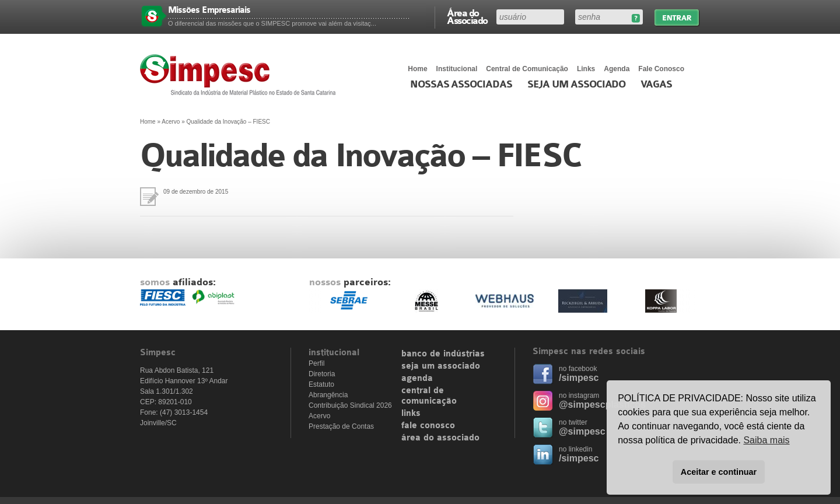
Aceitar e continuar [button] (719, 472)
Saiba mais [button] (766, 440)
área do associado (440, 438)
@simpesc (582, 431)
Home (417, 69)
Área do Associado (467, 16)
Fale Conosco (661, 69)
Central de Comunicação (527, 69)
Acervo (171, 122)
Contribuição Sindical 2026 (350, 405)
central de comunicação (429, 396)
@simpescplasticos (602, 405)
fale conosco (428, 426)
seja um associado (441, 366)
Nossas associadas (461, 85)
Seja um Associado (577, 85)
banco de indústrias (443, 354)
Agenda (617, 69)
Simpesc (241, 75)
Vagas (656, 85)
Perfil (316, 363)
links (411, 414)
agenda (417, 379)
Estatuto (321, 384)
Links (586, 69)
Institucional (457, 69)
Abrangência (328, 395)
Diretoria (322, 374)
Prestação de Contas (341, 426)
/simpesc (579, 378)
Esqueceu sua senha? (636, 18)
